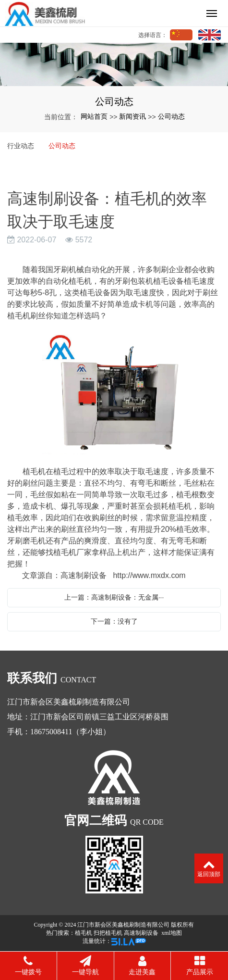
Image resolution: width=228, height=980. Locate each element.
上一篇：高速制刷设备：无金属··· (114, 597)
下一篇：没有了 (114, 621)
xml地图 (172, 933)
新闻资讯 (132, 116)
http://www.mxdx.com (149, 575)
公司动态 (171, 116)
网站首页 (94, 116)
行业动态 (21, 146)
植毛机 (84, 933)
